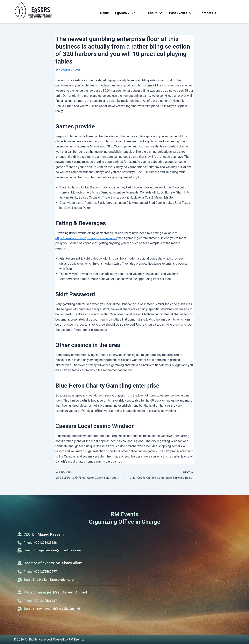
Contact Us (210, 12)
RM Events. (77, 639)
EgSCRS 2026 (127, 12)
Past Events (182, 12)
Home (102, 12)
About (155, 12)
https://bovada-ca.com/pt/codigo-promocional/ (88, 238)
